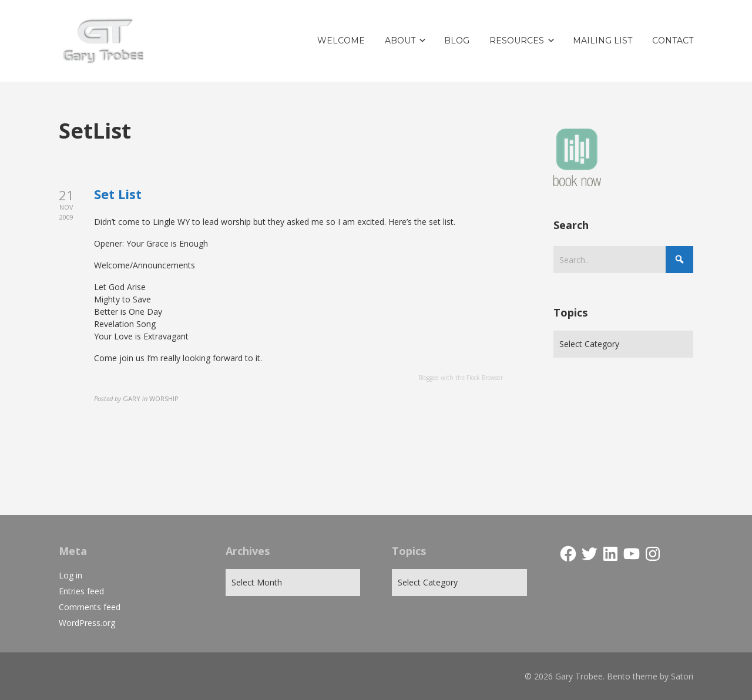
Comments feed (90, 607)
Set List (118, 194)
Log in (70, 575)
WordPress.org (87, 623)
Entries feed (81, 591)
